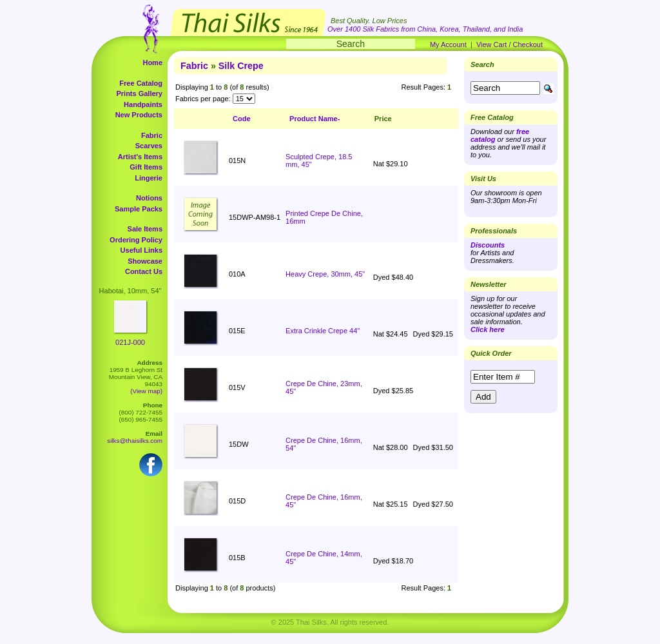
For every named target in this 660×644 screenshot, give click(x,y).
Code (242, 119)
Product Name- (315, 119)
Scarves (149, 146)
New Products (139, 115)
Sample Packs (139, 209)
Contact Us (144, 271)
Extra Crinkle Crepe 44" (323, 331)
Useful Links (141, 250)
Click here (488, 329)
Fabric (152, 135)
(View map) (146, 391)
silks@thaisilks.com (135, 441)
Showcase (145, 261)
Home (152, 63)
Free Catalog (141, 83)
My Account (448, 44)
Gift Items (146, 167)
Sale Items (145, 229)
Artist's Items (140, 157)
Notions (149, 198)
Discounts (488, 245)
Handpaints (143, 104)
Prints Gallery (139, 93)
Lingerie (149, 178)
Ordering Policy (136, 240)
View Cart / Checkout (510, 44)
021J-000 (130, 342)
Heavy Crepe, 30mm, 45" (325, 274)
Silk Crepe (241, 66)
